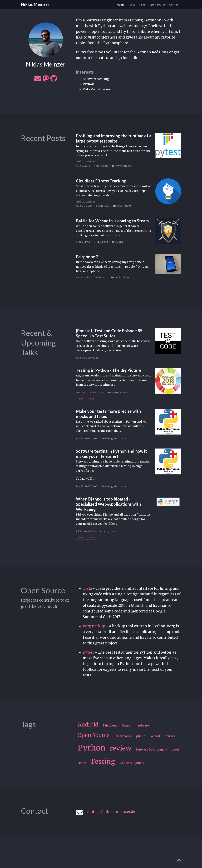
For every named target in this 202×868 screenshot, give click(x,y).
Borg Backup (94, 626)
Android (88, 725)
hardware (142, 725)
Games (119, 242)
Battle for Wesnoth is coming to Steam (112, 221)
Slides (81, 399)
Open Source (93, 735)
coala (87, 588)
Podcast (155, 736)
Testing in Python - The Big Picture (109, 370)
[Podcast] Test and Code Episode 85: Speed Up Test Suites (110, 333)
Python (92, 748)
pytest (88, 652)
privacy (170, 736)
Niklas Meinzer (35, 4)
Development (123, 166)
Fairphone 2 (87, 257)
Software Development (152, 749)
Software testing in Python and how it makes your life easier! (111, 454)
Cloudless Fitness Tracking (101, 181)
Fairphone (110, 725)
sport (175, 749)
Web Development (132, 763)
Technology (124, 206)
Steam (82, 763)
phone (141, 736)
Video (92, 399)
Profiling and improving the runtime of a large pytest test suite (114, 138)
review (121, 748)
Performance (123, 736)
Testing (103, 761)
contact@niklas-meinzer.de (111, 812)
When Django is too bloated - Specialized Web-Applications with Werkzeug (108, 504)
